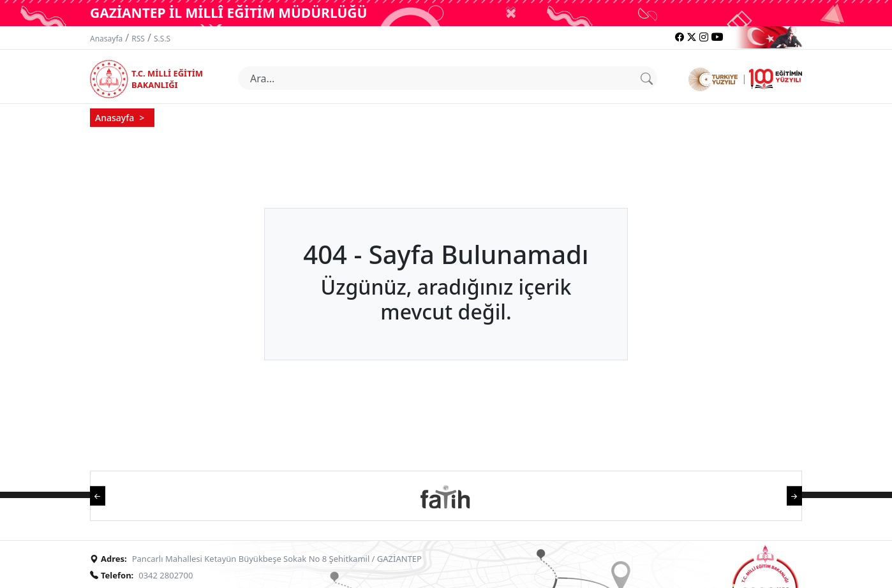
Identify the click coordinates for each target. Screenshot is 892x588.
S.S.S (162, 39)
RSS (138, 39)
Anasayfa (106, 39)
